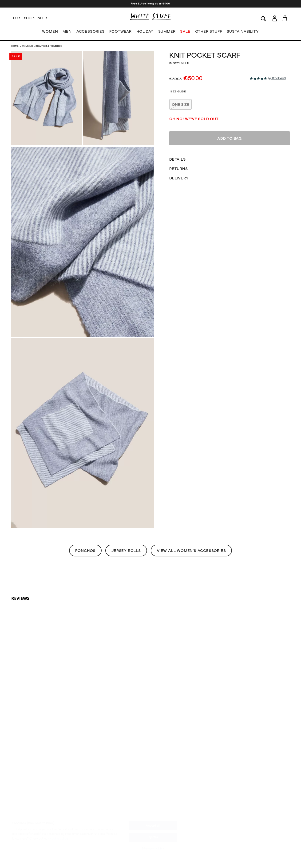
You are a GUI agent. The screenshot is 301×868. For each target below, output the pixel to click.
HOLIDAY (145, 32)
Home (15, 46)
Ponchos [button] (85, 551)
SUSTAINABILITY (243, 32)
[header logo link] (150, 17)
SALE (185, 32)
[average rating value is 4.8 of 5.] (259, 79)
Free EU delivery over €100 (150, 4)
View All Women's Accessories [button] (191, 551)
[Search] (264, 18)
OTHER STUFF (209, 32)
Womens (27, 46)
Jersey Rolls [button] (126, 551)
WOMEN (50, 32)
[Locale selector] (16, 18)
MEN (67, 32)
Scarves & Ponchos (49, 46)
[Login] (275, 18)
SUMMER (167, 32)
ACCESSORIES (91, 32)
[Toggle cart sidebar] (285, 18)
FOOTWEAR (121, 32)
